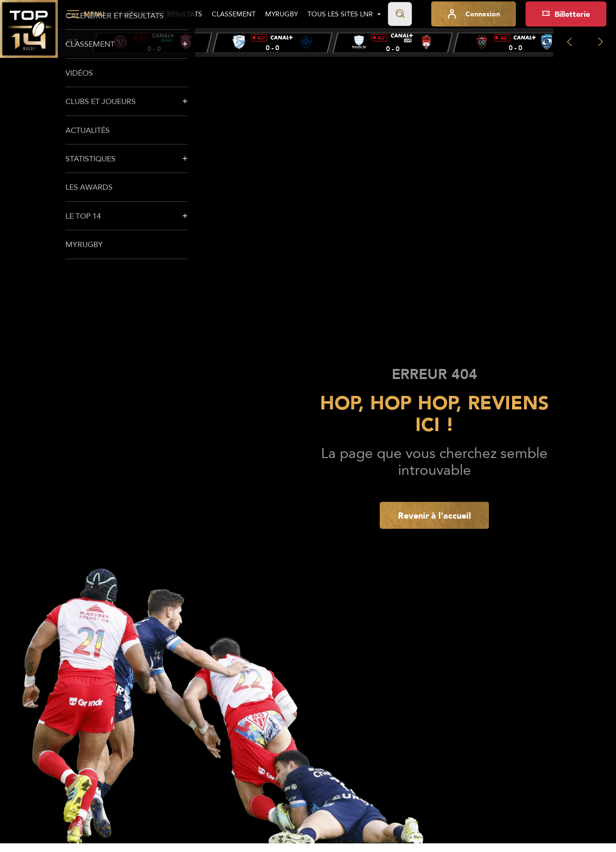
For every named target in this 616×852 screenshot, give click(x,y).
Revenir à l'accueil (435, 515)
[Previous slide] (569, 42)
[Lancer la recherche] (400, 14)
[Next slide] (600, 42)
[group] (152, 43)
